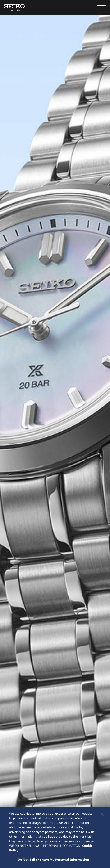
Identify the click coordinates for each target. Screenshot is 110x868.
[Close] (102, 815)
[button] (101, 8)
